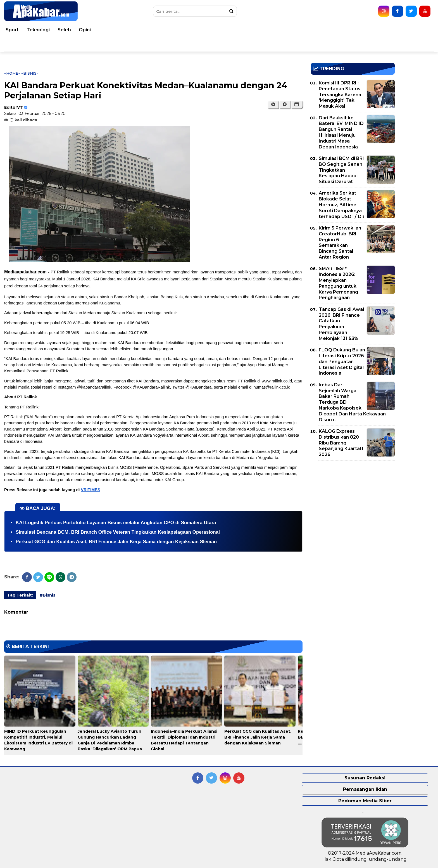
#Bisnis (47, 595)
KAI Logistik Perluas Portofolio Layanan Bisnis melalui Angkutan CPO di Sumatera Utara (116, 523)
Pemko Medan (51, 44)
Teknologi (359, 30)
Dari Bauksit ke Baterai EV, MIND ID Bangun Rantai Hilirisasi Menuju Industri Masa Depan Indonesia (341, 132)
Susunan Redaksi (365, 778)
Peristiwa (46, 30)
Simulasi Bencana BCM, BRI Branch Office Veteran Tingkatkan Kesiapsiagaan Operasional (118, 532)
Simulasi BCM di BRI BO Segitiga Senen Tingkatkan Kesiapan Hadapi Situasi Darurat (341, 170)
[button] (297, 105)
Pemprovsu (89, 44)
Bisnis (286, 30)
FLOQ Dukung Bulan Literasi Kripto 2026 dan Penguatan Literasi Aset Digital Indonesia (342, 361)
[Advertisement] (353, 504)
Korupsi (309, 30)
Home (20, 30)
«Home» (12, 73)
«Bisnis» (30, 73)
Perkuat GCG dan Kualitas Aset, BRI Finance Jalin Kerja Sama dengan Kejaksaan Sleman (116, 542)
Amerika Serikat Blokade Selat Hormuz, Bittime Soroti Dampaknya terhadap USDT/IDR (342, 205)
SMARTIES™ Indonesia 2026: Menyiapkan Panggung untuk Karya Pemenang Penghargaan (338, 283)
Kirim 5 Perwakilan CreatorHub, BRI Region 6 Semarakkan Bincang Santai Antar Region (340, 243)
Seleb (385, 30)
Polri (216, 30)
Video (20, 44)
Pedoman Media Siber (365, 801)
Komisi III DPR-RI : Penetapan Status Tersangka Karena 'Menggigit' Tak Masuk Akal (340, 94)
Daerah (122, 30)
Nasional (96, 30)
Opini (405, 30)
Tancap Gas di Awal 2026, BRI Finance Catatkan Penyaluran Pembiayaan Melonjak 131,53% (341, 324)
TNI (199, 30)
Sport (333, 30)
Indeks (118, 44)
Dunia (71, 30)
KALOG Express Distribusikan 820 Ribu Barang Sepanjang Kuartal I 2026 (341, 443)
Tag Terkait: (20, 595)
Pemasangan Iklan (365, 789)
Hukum (179, 30)
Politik (236, 30)
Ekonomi (261, 30)
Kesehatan (150, 30)
